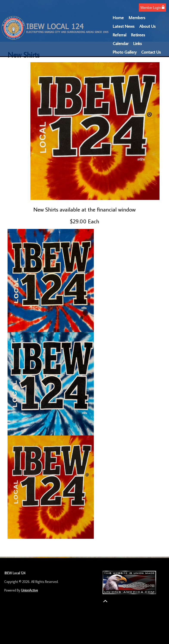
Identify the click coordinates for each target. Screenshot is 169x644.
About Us (147, 26)
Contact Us (151, 52)
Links (138, 43)
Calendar (121, 43)
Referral (120, 35)
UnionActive (30, 590)
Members (137, 17)
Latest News (124, 26)
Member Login (152, 7)
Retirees (138, 35)
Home (118, 17)
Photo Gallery (125, 52)
